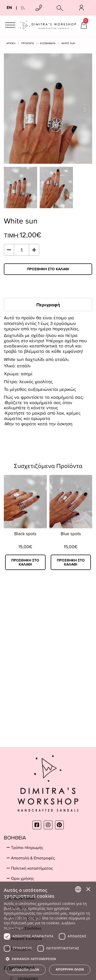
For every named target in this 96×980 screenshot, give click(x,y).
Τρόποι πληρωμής (27, 847)
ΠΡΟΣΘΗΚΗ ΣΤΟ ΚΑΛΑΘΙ (48, 269)
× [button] (88, 889)
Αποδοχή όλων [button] (26, 970)
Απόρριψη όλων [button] (70, 969)
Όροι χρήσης (23, 878)
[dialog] (48, 931)
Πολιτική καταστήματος (32, 868)
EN (9, 8)
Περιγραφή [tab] (48, 305)
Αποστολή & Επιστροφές (33, 858)
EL (23, 8)
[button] (48, 959)
